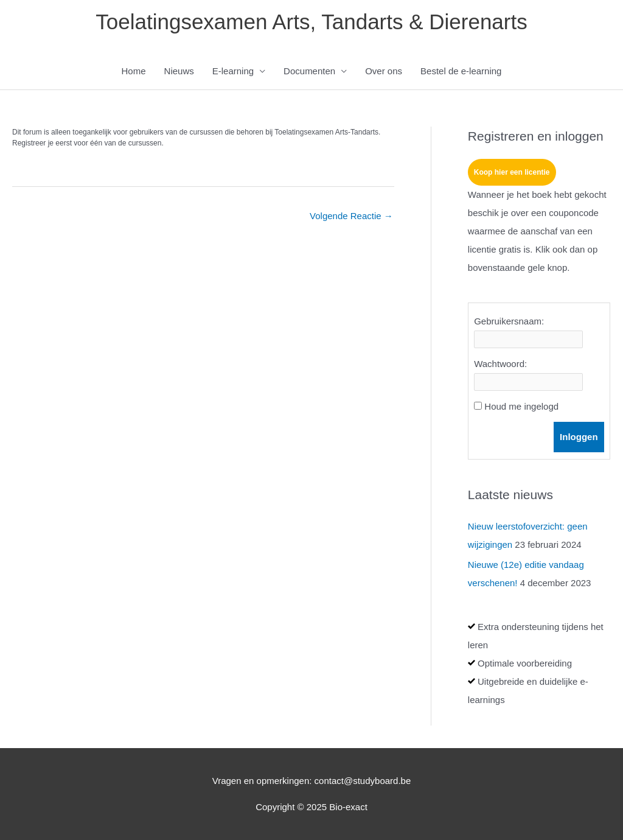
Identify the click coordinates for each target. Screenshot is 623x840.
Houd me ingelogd (521, 406)
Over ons (384, 71)
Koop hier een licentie (512, 172)
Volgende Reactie (351, 216)
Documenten (309, 71)
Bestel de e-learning (461, 71)
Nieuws (179, 71)
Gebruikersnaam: (509, 321)
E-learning (233, 71)
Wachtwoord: (500, 364)
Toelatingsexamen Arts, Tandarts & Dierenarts (311, 22)
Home (134, 71)
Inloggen (579, 437)
